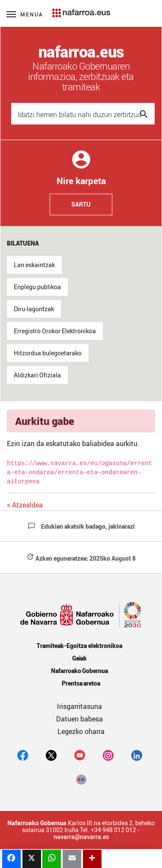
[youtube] (80, 755)
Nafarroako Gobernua (79, 671)
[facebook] (23, 755)
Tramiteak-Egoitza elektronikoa (79, 646)
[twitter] (51, 755)
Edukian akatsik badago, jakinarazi (81, 526)
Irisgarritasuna (79, 706)
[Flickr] (81, 779)
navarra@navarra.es (81, 837)
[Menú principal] (25, 14)
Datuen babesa (79, 719)
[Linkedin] (137, 755)
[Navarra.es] (81, 9)
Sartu (81, 204)
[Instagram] (108, 755)
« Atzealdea (25, 505)
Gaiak (80, 658)
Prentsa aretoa (81, 683)
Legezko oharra (81, 731)
